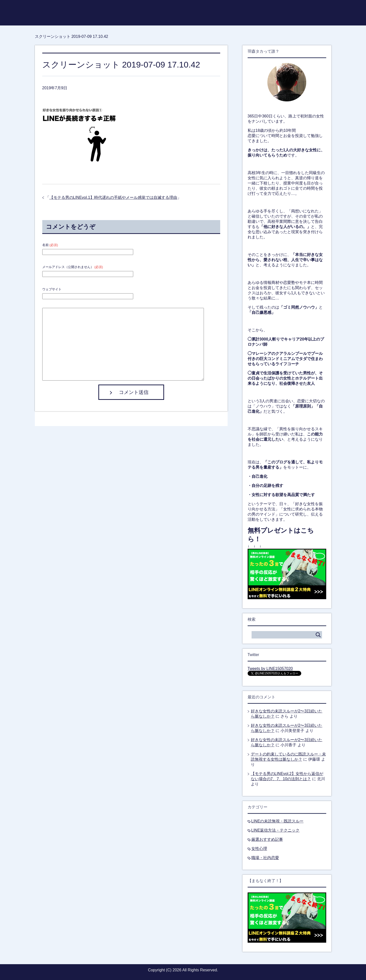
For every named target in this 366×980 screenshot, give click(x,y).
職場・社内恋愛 (265, 858)
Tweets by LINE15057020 (270, 669)
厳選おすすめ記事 (267, 839)
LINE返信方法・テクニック (276, 830)
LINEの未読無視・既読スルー (278, 821)
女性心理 (259, 849)
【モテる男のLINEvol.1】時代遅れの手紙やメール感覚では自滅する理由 (113, 197)
